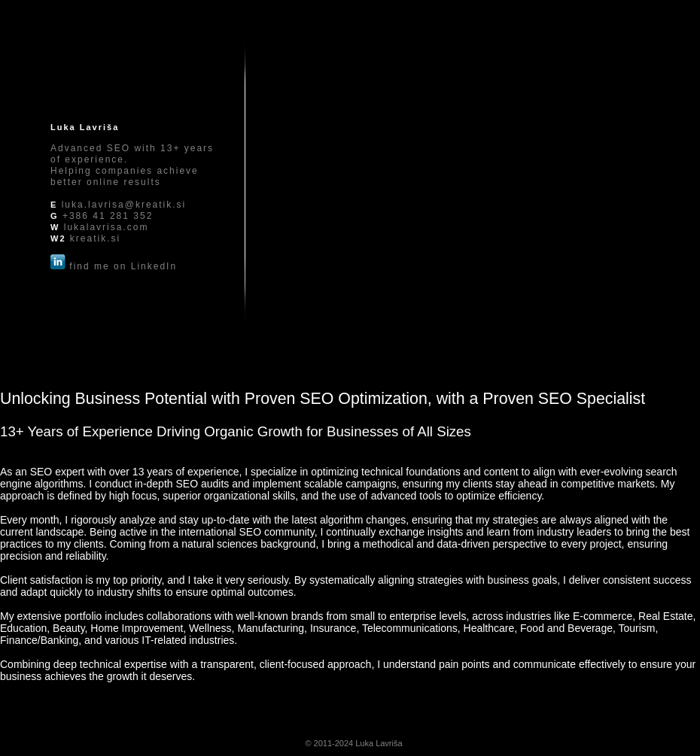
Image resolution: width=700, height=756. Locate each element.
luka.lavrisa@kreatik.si (124, 205)
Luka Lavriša (379, 743)
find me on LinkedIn (123, 266)
